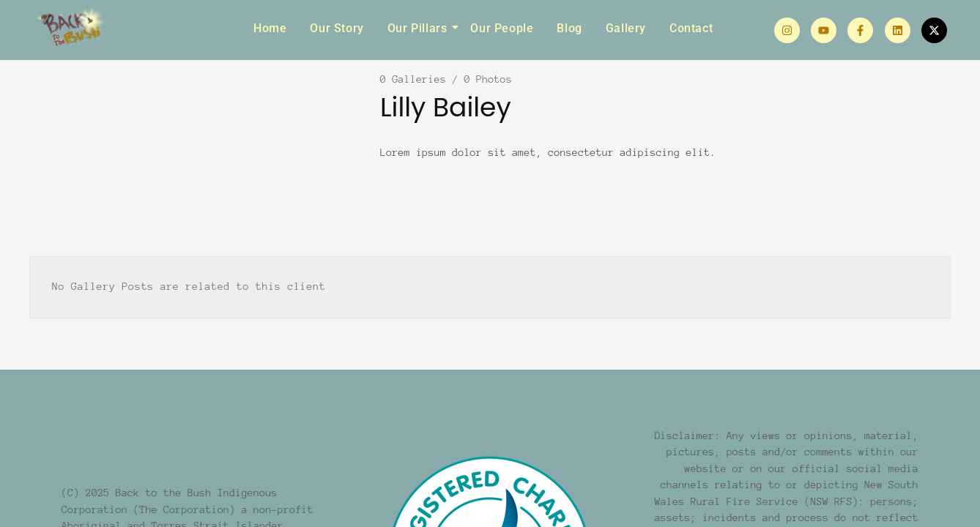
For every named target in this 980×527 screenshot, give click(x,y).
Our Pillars (420, 28)
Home (270, 28)
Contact (691, 28)
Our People (502, 28)
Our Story (337, 28)
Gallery (626, 28)
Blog (569, 28)
